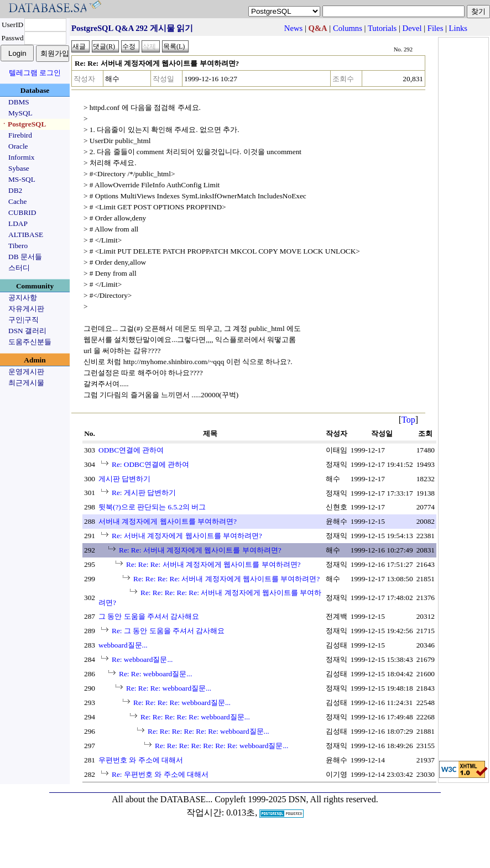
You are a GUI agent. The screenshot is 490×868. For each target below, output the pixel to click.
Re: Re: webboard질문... (155, 674)
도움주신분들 (30, 342)
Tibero (18, 246)
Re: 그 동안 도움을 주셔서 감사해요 (168, 631)
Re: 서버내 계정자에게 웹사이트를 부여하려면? (187, 536)
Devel (412, 28)
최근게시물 (26, 383)
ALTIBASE (26, 235)
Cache (17, 201)
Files (436, 28)
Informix (21, 157)
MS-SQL (22, 179)
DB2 (15, 190)
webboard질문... (123, 645)
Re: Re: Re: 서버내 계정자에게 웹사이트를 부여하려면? (213, 564)
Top (408, 420)
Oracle (18, 146)
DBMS (19, 102)
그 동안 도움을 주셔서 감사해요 (149, 616)
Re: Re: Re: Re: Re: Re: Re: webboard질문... (221, 746)
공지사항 (23, 298)
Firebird (20, 135)
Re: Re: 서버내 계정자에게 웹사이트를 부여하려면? (200, 550)
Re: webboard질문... (142, 659)
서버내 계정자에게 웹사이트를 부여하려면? (168, 521)
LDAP (18, 223)
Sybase (19, 168)
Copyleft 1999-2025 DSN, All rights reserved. (296, 799)
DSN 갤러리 (27, 331)
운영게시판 (26, 372)
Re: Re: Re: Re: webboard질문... (182, 703)
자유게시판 (26, 309)
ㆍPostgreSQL (23, 124)
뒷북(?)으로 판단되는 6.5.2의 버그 (152, 507)
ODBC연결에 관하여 (131, 450)
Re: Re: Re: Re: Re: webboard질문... (195, 717)
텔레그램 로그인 (35, 73)
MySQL (20, 113)
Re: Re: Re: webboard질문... (169, 688)
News (293, 28)
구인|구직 (24, 320)
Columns (348, 28)
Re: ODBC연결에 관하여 (150, 464)
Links (458, 28)
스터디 (19, 268)
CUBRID (22, 212)
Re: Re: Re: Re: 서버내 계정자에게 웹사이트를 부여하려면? (226, 579)
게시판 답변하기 (124, 479)
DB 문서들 (25, 257)
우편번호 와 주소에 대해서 (141, 760)
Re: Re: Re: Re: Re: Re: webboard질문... (208, 731)
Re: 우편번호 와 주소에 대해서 (160, 774)
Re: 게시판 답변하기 (144, 493)
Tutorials (382, 28)
